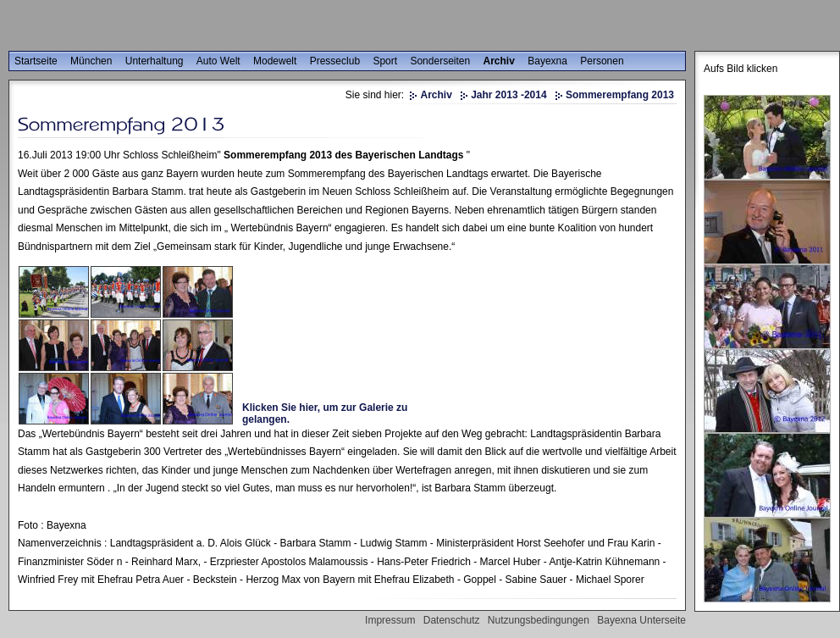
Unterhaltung (155, 61)
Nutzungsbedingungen (539, 620)
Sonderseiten (440, 61)
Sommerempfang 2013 (620, 95)
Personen (602, 61)
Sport (385, 61)
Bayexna (547, 61)
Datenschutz (452, 620)
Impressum (390, 620)
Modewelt (275, 61)
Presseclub (335, 61)
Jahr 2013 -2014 (508, 95)
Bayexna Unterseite (641, 620)
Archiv (499, 61)
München (91, 61)
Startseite (36, 61)
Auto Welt (218, 61)
